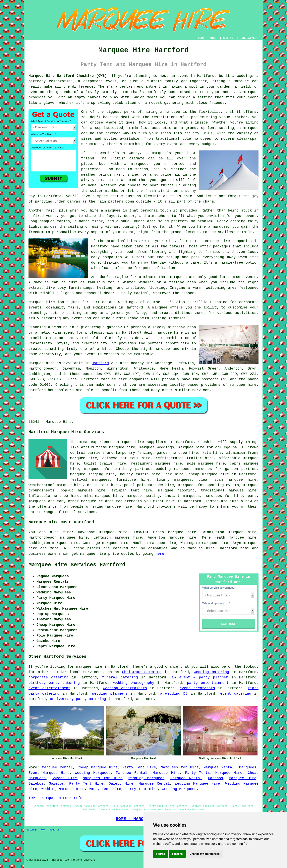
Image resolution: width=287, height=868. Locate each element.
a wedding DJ (174, 694)
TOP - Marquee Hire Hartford (58, 798)
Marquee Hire (166, 773)
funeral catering (120, 677)
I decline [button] (177, 854)
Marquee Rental (57, 767)
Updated (54, 830)
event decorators (197, 688)
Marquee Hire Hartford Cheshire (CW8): (69, 76)
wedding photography (133, 683)
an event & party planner (200, 677)
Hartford (100, 363)
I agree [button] (161, 854)
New (43, 830)
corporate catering (48, 677)
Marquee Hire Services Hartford (77, 565)
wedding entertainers (125, 688)
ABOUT (214, 38)
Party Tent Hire (139, 767)
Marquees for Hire (180, 767)
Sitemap (31, 830)
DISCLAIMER (248, 38)
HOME (201, 38)
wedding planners (110, 694)
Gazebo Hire (64, 778)
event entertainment (49, 688)
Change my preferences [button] (205, 854)
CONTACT (229, 38)
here (160, 554)
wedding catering (212, 672)
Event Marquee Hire (49, 773)
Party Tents (198, 773)
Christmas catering (142, 672)
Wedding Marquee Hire (198, 784)
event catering (236, 694)
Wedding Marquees (93, 773)
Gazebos (215, 778)
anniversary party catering (78, 699)
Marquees (248, 767)
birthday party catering (54, 683)
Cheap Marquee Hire (98, 767)
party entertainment (208, 683)
